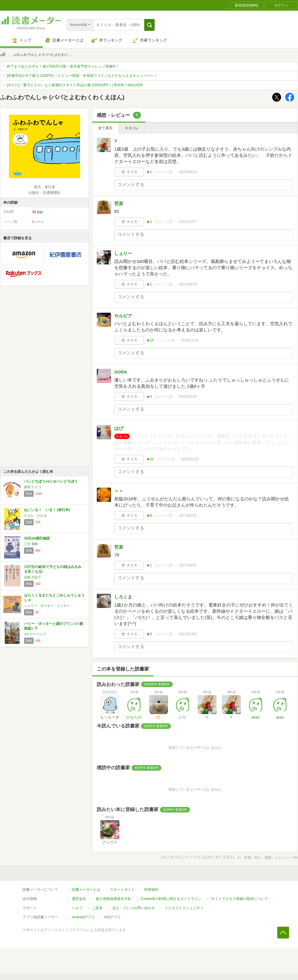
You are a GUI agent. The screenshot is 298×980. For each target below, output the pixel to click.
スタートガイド (122, 890)
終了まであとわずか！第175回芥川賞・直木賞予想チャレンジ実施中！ (63, 66)
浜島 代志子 (33, 577)
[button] (149, 25)
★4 (149, 397)
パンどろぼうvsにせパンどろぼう (51, 481)
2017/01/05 (188, 634)
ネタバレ (132, 128)
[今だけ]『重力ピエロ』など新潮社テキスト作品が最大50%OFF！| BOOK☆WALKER (75, 85)
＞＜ (119, 491)
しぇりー (123, 253)
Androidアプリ (83, 917)
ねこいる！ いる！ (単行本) (47, 510)
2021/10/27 (188, 222)
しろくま (123, 597)
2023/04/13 (188, 172)
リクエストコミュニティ (184, 908)
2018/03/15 (190, 459)
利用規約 (151, 890)
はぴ (119, 428)
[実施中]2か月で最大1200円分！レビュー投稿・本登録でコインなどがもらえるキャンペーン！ (82, 76)
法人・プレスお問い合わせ (134, 908)
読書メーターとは (86, 890)
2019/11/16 (190, 340)
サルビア (123, 316)
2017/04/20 (188, 565)
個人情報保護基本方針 (113, 899)
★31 (150, 459)
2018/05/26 (188, 397)
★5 (149, 634)
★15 (150, 340)
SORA (121, 372)
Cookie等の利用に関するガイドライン (171, 899)
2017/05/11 (188, 515)
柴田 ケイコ (33, 487)
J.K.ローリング (35, 634)
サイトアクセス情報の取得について (240, 899)
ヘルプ (77, 908)
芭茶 (119, 203)
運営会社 (79, 899)
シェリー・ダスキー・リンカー (47, 606)
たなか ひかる (35, 515)
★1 (149, 172)
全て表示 (105, 128)
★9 (149, 515)
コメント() (164, 172)
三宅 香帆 (31, 544)
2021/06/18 (188, 284)
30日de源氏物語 (37, 538)
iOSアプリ (112, 917)
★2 (149, 222)
